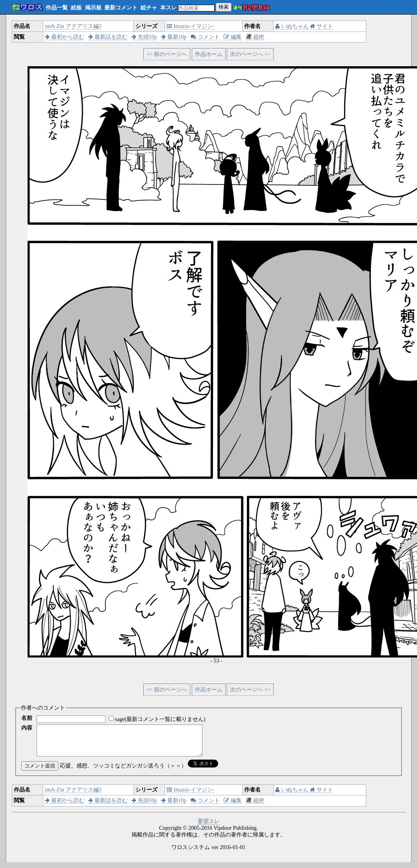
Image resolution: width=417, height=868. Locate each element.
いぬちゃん (292, 26)
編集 (233, 37)
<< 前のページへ (167, 54)
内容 (27, 728)
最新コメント (121, 8)
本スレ (169, 8)
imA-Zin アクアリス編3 (73, 26)
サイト (322, 26)
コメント (205, 37)
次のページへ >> (250, 54)
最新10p (174, 37)
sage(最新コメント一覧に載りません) (160, 719)
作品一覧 (57, 8)
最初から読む (65, 37)
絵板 (76, 8)
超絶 (255, 37)
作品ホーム (209, 54)
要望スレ (209, 827)
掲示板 (93, 8)
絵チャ (149, 8)
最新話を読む (108, 37)
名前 (27, 718)
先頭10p (144, 37)
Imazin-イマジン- (191, 26)
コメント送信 (40, 772)
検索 (224, 7)
